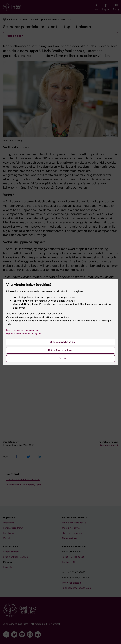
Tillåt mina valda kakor (61, 350)
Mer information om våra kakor (23, 330)
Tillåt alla (60, 359)
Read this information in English (24, 334)
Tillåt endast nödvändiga (61, 342)
